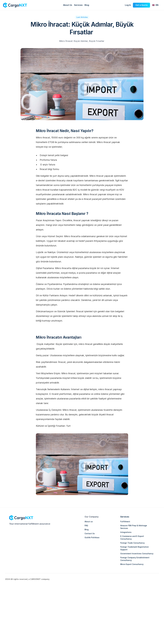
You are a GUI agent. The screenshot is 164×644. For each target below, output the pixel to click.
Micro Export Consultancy (132, 564)
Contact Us (90, 533)
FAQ (86, 526)
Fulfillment (125, 522)
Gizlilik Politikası (92, 537)
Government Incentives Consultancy (137, 554)
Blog (87, 529)
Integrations (126, 532)
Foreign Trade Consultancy (132, 543)
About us (89, 522)
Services (125, 517)
